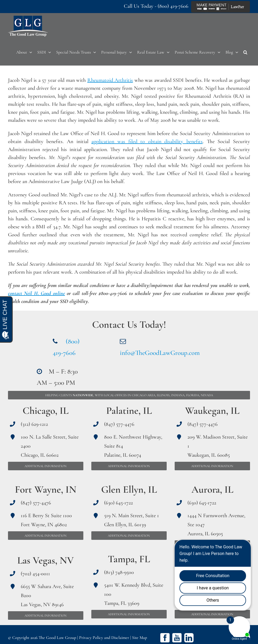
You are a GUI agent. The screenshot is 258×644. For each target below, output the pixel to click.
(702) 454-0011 (35, 574)
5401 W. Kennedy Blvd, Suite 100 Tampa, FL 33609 (134, 594)
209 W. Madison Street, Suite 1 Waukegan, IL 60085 (218, 446)
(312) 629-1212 (34, 424)
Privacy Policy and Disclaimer (104, 638)
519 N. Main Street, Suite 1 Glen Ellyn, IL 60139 (132, 520)
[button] (245, 52)
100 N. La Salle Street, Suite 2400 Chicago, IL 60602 (50, 446)
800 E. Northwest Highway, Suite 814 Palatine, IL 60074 (133, 446)
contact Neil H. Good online (36, 293)
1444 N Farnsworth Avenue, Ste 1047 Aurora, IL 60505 (216, 525)
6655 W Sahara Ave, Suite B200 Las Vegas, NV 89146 (47, 596)
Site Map (140, 638)
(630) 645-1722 (118, 503)
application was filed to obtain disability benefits (147, 141)
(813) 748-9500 (119, 572)
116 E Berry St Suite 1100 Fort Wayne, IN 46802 (46, 520)
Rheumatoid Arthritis (110, 80)
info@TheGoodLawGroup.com (160, 353)
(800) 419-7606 (173, 6)
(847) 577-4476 (36, 503)
